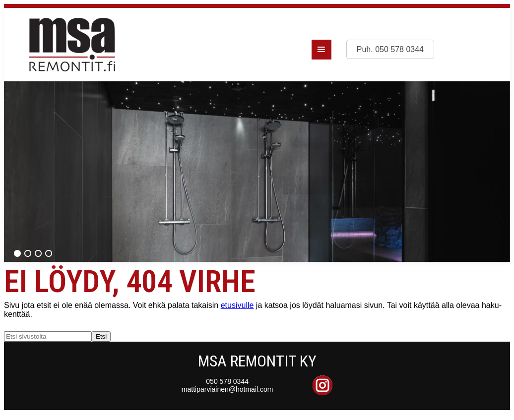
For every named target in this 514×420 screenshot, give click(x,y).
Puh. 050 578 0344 (390, 49)
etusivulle (237, 305)
